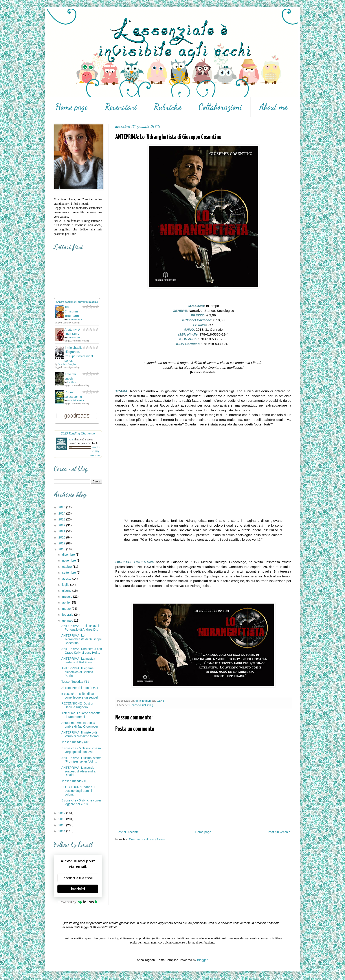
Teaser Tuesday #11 (75, 682)
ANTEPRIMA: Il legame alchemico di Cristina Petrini (77, 672)
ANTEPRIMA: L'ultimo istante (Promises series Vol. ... (81, 760)
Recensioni (121, 107)
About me (273, 107)
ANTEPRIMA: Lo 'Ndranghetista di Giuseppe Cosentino (82, 639)
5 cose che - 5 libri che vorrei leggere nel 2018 (81, 802)
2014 (62, 831)
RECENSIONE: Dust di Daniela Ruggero (77, 705)
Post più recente (128, 832)
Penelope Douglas (67, 364)
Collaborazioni (220, 107)
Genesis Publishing (141, 705)
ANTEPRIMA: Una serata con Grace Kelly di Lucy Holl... (82, 651)
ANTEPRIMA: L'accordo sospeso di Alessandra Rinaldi (78, 771)
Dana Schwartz (75, 338)
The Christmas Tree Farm (72, 311)
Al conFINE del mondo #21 (80, 688)
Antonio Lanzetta (76, 401)
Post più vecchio (279, 832)
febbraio (68, 615)
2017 (62, 813)
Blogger (202, 960)
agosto (67, 579)
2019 (62, 543)
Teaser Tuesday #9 (74, 781)
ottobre (67, 567)
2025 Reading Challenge (78, 433)
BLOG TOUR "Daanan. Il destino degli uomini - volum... (78, 791)
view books (95, 455)
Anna (72, 440)
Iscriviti (78, 889)
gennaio (68, 620)
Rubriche (168, 107)
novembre (69, 560)
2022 (62, 525)
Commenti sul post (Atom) (147, 839)
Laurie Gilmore (75, 320)
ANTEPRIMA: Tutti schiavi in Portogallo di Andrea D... (81, 628)
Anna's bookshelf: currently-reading (77, 302)
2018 (62, 549)
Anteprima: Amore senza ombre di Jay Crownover (80, 725)
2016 (62, 819)
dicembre (69, 555)
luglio (66, 585)
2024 (62, 513)
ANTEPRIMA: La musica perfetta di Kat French (78, 660)
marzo (67, 609)
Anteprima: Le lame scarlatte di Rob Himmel (81, 715)
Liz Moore (72, 382)
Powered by (78, 902)
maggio (68, 597)
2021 (62, 531)
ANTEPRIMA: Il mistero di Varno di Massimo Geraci (80, 734)
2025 (62, 507)
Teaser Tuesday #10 (75, 742)
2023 (62, 519)
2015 (62, 825)
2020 (62, 537)
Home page (72, 107)
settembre (69, 573)
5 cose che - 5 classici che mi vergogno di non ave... (81, 750)
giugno (67, 591)
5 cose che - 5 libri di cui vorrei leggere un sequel (80, 696)
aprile (66, 602)
